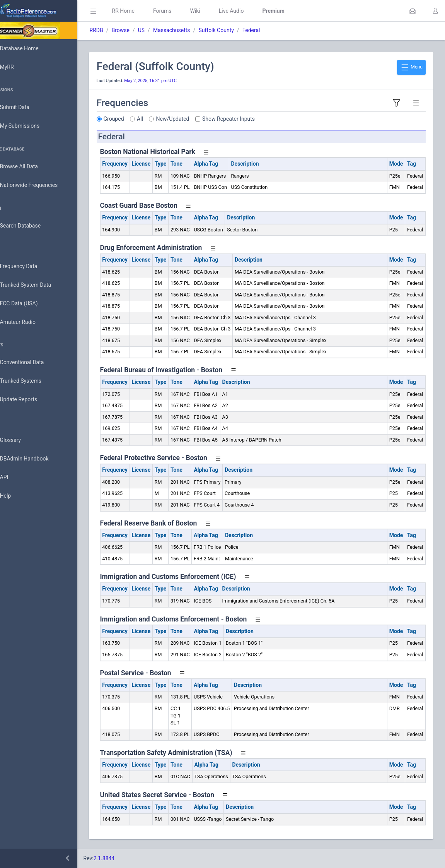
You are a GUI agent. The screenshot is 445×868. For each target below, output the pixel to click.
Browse (142, 30)
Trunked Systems (32, 381)
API (15, 478)
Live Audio (253, 11)
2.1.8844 (126, 858)
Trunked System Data (37, 285)
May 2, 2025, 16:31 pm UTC (172, 81)
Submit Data (26, 108)
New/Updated (194, 119)
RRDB (118, 30)
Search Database (31, 226)
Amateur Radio (29, 322)
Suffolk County (238, 30)
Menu (411, 67)
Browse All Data (30, 167)
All (162, 119)
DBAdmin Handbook (35, 459)
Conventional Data (33, 363)
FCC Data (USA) (30, 304)
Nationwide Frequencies (40, 185)
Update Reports (30, 400)
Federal (273, 30)
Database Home (30, 48)
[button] (413, 11)
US (163, 30)
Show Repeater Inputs (251, 119)
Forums (184, 11)
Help (16, 496)
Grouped (136, 119)
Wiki (217, 11)
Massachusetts (193, 30)
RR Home (145, 11)
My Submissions (31, 126)
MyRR (18, 67)
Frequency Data (30, 266)
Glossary (21, 440)
